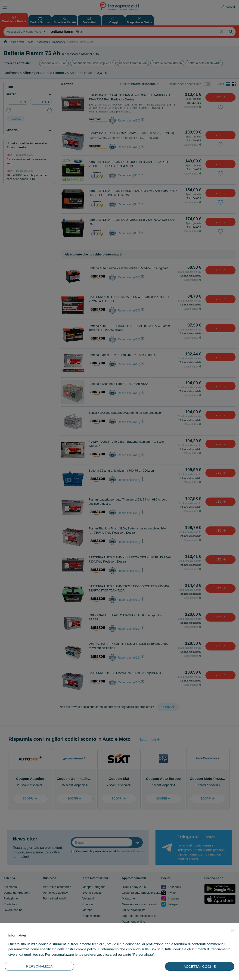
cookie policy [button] (86, 949)
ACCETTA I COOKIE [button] (200, 966)
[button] (232, 930)
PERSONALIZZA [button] (39, 966)
